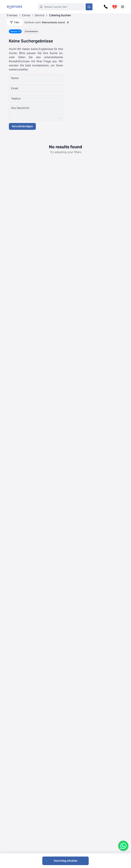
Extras (26, 15)
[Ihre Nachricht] (46, 113)
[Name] (46, 78)
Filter (15, 22)
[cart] (115, 7)
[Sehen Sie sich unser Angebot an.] (89, 7)
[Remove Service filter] (15, 31)
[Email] (46, 88)
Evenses (12, 15)
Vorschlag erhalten (65, 861)
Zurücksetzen (31, 31)
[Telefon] (46, 99)
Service (40, 15)
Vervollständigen (22, 126)
